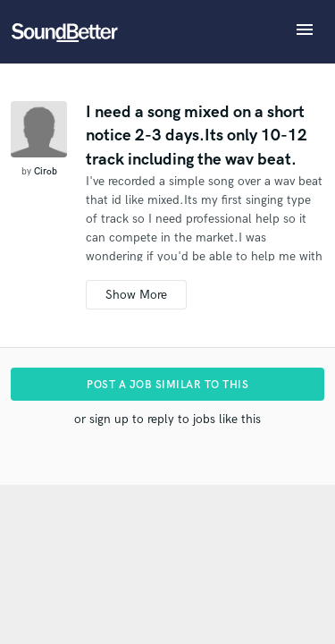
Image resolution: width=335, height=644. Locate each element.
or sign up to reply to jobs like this (167, 419)
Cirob (46, 172)
